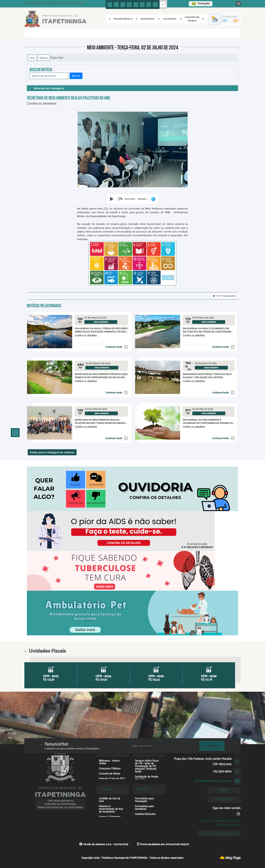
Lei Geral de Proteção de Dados (219, 833)
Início (32, 58)
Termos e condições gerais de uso (220, 821)
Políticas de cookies (229, 825)
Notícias (44, 58)
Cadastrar (212, 746)
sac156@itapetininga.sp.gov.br (213, 781)
